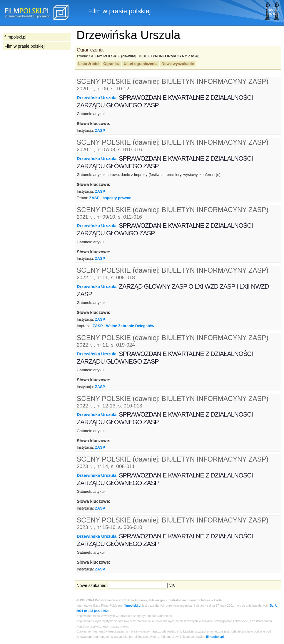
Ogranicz (112, 64)
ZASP (100, 130)
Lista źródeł (89, 64)
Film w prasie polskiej (25, 46)
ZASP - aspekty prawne (110, 198)
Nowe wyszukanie (178, 64)
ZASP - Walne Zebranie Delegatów (123, 326)
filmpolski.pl (132, 606)
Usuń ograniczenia (141, 64)
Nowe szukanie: (91, 585)
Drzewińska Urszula (97, 98)
